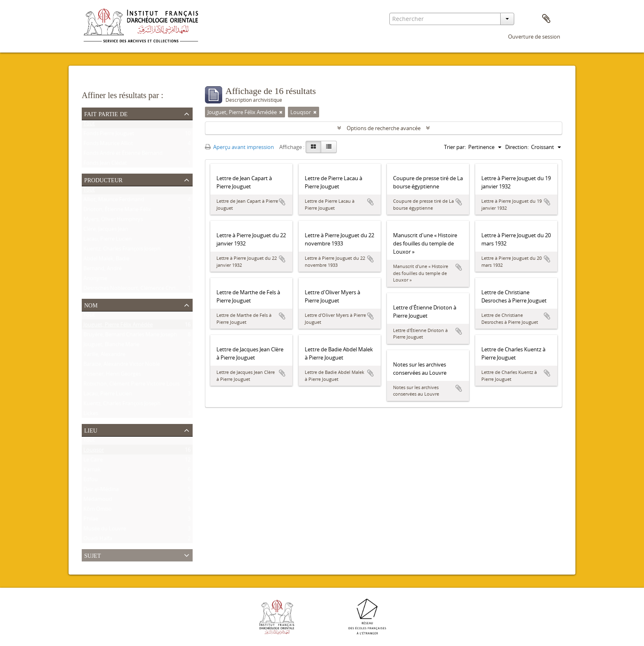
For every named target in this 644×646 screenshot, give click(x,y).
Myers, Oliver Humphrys (113, 221)
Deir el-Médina (101, 491)
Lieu (91, 430)
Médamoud (98, 501)
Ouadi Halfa (98, 540)
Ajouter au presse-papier (282, 202)
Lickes (91, 415)
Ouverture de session (534, 37)
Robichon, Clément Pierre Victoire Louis (131, 385)
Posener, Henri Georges (112, 376)
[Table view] (329, 147)
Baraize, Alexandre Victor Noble (122, 366)
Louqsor (94, 451)
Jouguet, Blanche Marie (111, 346)
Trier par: (455, 147)
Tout (89, 125)
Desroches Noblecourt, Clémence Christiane (137, 290)
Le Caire (93, 461)
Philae (91, 520)
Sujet (92, 555)
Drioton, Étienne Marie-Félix (117, 211)
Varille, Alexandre (104, 356)
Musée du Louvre (105, 530)
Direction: (517, 147)
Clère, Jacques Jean (106, 231)
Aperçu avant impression (239, 147)
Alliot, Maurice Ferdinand (114, 201)
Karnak (92, 471)
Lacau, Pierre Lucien (108, 241)
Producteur (103, 179)
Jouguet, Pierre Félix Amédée (118, 326)
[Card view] (313, 147)
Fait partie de (106, 113)
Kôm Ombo (98, 511)
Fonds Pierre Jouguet (109, 135)
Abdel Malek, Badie (106, 260)
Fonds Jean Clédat (105, 165)
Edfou (91, 481)
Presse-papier (546, 19)
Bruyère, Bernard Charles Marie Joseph (130, 336)
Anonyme (95, 280)
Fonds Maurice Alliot (108, 145)
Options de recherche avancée (384, 128)
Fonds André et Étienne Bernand (123, 155)
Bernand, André (102, 270)
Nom (91, 305)
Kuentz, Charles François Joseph (122, 250)
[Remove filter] (281, 112)
